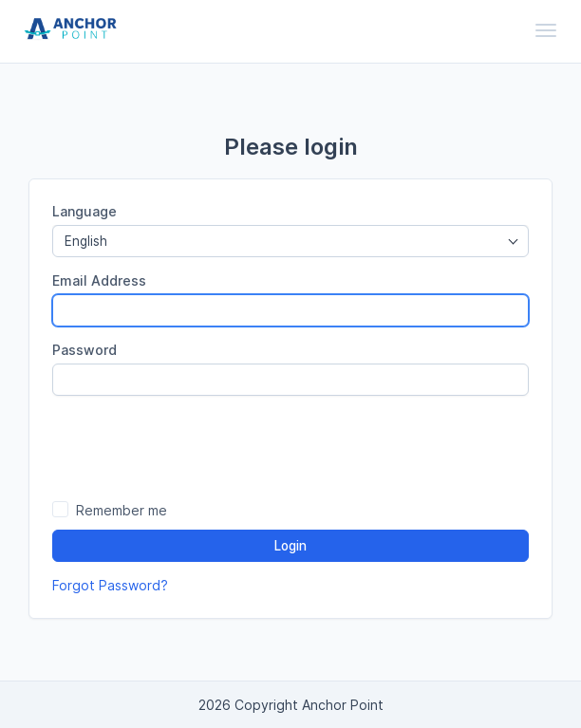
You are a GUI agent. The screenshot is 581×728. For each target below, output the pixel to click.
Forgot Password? (110, 585)
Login (290, 546)
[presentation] (290, 447)
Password (84, 350)
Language (84, 211)
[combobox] (290, 241)
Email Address (99, 280)
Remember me (122, 510)
